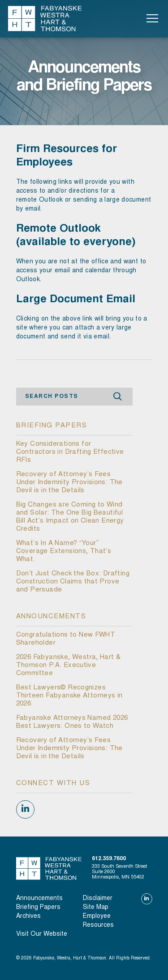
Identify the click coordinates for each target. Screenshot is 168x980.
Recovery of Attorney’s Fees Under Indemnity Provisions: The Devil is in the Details (69, 483)
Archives (28, 917)
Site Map (96, 908)
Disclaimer (98, 899)
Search (118, 397)
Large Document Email (76, 300)
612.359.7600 (109, 859)
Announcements (39, 899)
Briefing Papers (38, 908)
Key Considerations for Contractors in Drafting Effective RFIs (70, 452)
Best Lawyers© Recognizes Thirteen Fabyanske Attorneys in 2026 (69, 696)
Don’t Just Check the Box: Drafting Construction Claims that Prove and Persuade (73, 582)
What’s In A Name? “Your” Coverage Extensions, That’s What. (64, 551)
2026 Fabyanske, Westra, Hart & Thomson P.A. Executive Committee (69, 665)
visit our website (42, 934)
